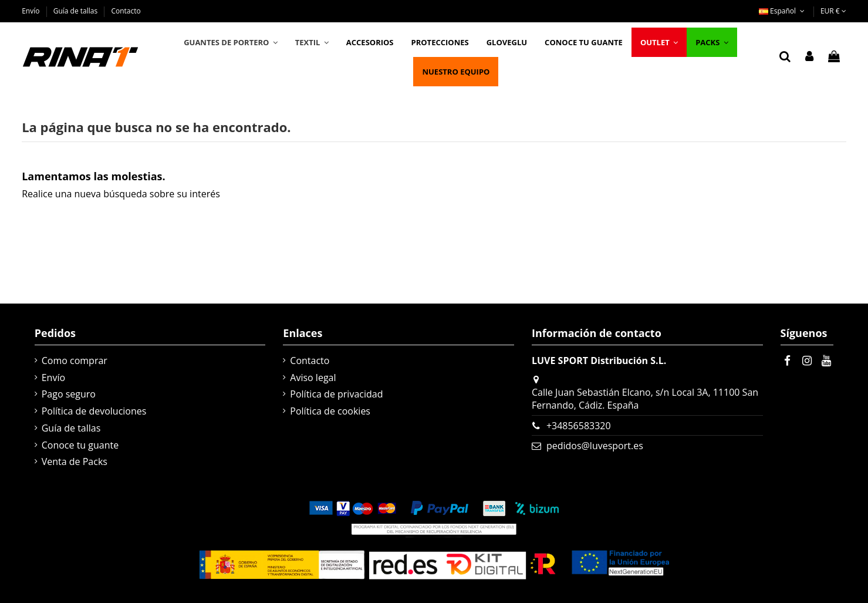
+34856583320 (579, 426)
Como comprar (75, 361)
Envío (31, 11)
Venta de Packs (75, 461)
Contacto (126, 11)
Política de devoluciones (94, 411)
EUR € (833, 11)
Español (783, 11)
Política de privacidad (336, 394)
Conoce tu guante (80, 445)
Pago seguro (69, 394)
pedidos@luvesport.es (595, 446)
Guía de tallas (77, 11)
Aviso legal (313, 378)
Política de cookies (330, 411)
